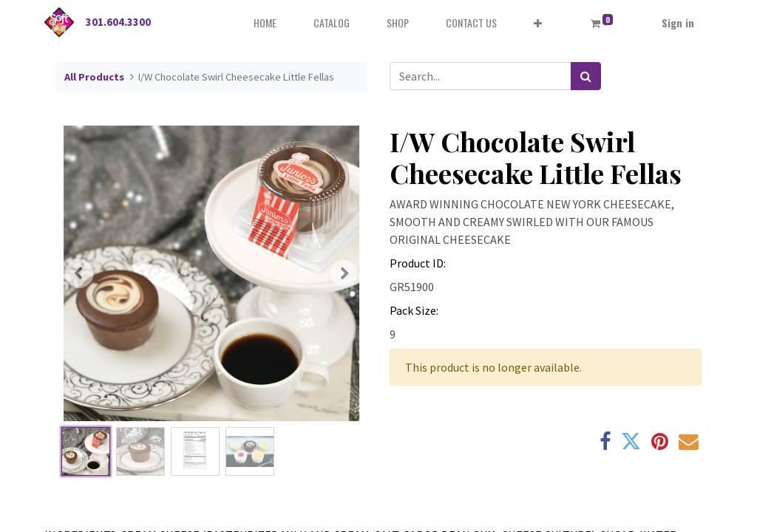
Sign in (678, 23)
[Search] (586, 76)
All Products (94, 77)
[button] (538, 23)
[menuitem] (265, 23)
